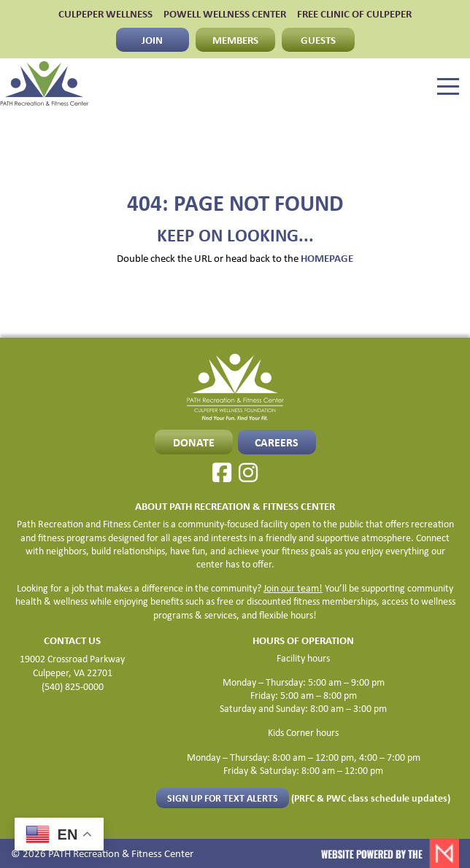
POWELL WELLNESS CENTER (225, 13)
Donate (194, 442)
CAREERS (277, 442)
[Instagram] (248, 473)
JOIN (152, 39)
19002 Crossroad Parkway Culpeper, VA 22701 (72, 665)
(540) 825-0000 (73, 686)
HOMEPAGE (327, 257)
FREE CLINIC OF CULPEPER (354, 13)
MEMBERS (235, 39)
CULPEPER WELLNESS (105, 13)
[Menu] (448, 87)
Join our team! (293, 588)
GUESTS (318, 39)
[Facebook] (222, 473)
